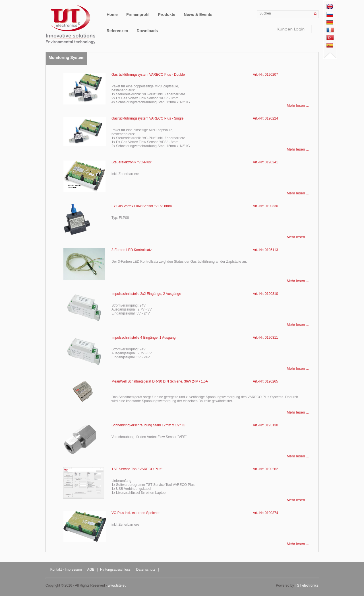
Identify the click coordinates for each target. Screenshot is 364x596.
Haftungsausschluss (115, 570)
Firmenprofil (138, 15)
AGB (91, 570)
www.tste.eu (117, 585)
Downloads (147, 31)
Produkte (167, 15)
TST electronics (307, 585)
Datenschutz (146, 570)
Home (112, 15)
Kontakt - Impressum (66, 570)
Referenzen (117, 31)
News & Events (198, 15)
